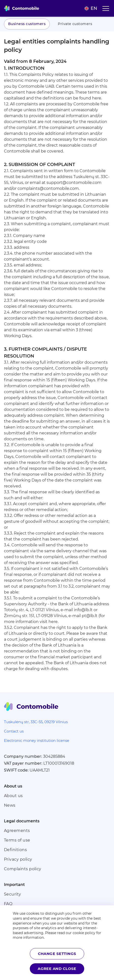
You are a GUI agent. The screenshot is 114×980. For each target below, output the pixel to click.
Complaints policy (23, 869)
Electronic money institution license (37, 740)
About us (13, 796)
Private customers (75, 24)
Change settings (57, 954)
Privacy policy (18, 859)
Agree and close (57, 969)
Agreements (17, 831)
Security (13, 894)
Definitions (15, 850)
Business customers (27, 24)
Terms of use (17, 840)
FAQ (8, 904)
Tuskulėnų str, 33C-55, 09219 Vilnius (36, 722)
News (10, 805)
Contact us (14, 731)
